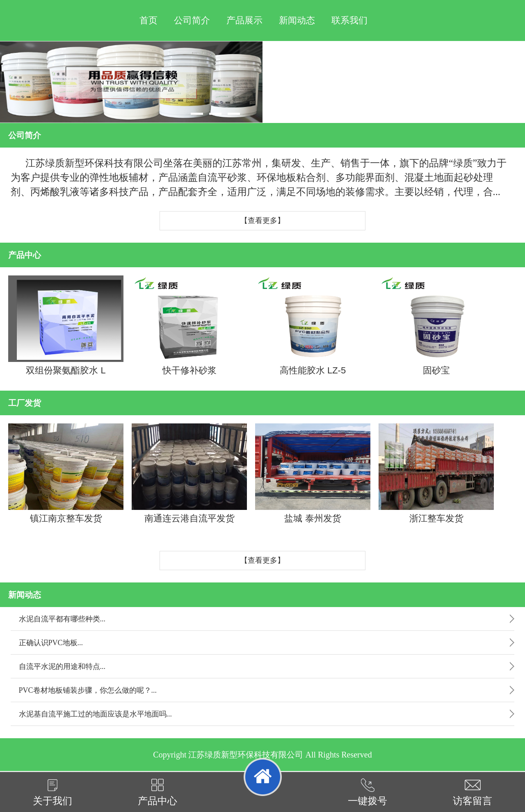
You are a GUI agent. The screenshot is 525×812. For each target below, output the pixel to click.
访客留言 (472, 792)
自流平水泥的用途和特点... (62, 666)
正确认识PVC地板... (51, 643)
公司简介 (192, 20)
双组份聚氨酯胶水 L (66, 325)
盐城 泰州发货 (313, 473)
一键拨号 (367, 792)
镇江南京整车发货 (66, 473)
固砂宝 (436, 325)
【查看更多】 (262, 221)
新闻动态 (297, 20)
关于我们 (52, 792)
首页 (148, 20)
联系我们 (349, 20)
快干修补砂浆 (189, 325)
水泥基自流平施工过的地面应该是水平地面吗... (96, 714)
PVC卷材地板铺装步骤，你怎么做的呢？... (88, 690)
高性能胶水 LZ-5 (313, 325)
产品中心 (157, 792)
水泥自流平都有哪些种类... (62, 619)
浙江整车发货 (436, 473)
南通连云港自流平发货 (189, 473)
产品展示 (244, 20)
